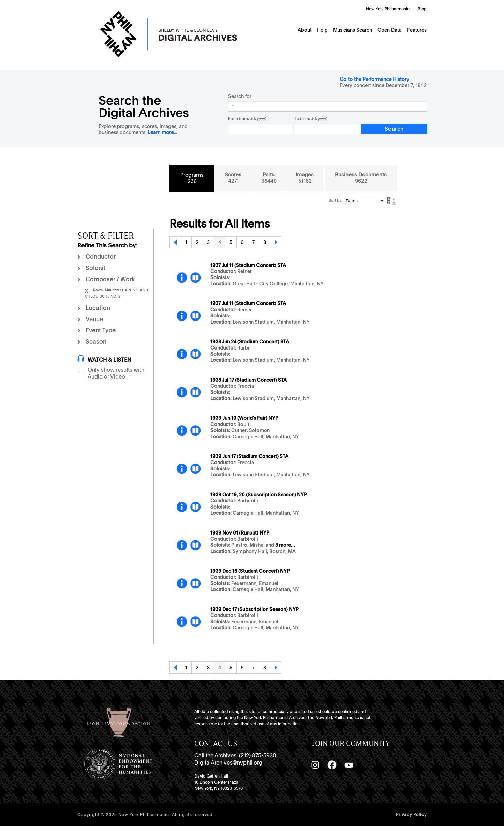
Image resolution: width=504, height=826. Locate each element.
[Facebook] (332, 765)
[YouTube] (349, 765)
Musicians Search (353, 30)
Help (322, 30)
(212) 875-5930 (258, 756)
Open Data (390, 30)
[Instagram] (315, 765)
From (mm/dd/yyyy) (247, 119)
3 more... (285, 545)
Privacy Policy (411, 815)
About (305, 30)
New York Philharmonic (388, 9)
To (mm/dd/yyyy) (311, 119)
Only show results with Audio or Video (116, 373)
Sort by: (336, 201)
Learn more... (162, 132)
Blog (422, 9)
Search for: (240, 96)
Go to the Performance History (374, 79)
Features (417, 30)
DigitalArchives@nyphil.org (228, 763)
